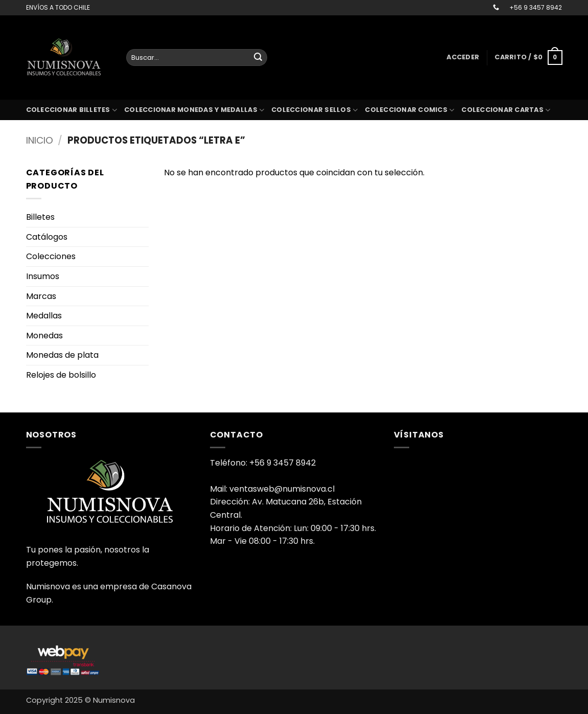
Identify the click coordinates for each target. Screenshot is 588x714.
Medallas (44, 316)
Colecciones (51, 256)
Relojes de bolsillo (61, 375)
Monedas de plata (62, 355)
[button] (463, 57)
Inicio (40, 140)
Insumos (43, 276)
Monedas (44, 336)
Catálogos (47, 237)
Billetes (40, 217)
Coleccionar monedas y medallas (194, 110)
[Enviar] (258, 58)
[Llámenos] (496, 8)
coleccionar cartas (506, 110)
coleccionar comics (409, 110)
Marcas (41, 296)
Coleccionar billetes (72, 110)
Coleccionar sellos (314, 110)
